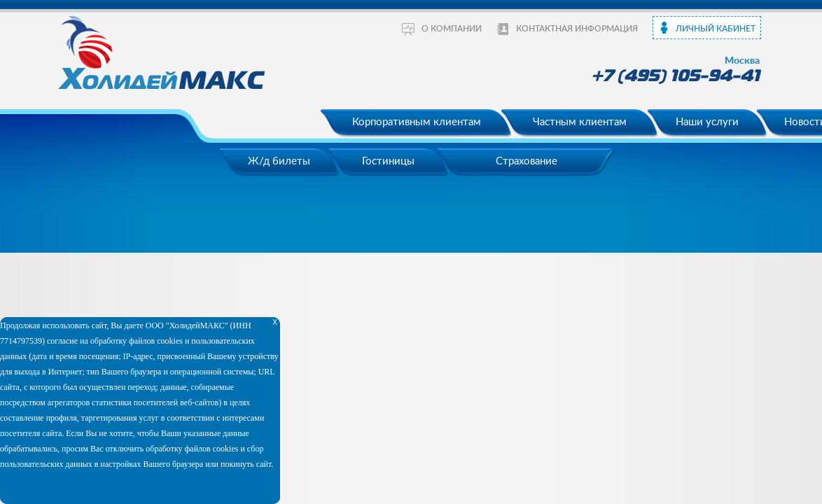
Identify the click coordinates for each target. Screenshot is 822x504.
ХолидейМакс (163, 52)
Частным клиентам (580, 122)
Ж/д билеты (279, 161)
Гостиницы (388, 161)
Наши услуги (707, 122)
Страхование (527, 161)
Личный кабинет (716, 29)
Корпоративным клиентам (417, 122)
